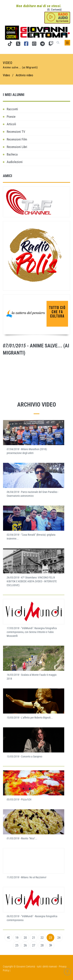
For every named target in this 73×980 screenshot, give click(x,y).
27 (34, 945)
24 (59, 938)
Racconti (12, 109)
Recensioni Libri (17, 147)
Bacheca (12, 154)
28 (42, 945)
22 (42, 938)
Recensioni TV (16, 132)
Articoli (11, 124)
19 (17, 938)
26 (25, 945)
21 (34, 938)
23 (50, 938)
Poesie (11, 117)
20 (25, 938)
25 (17, 945)
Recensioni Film (17, 139)
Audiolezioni (15, 162)
